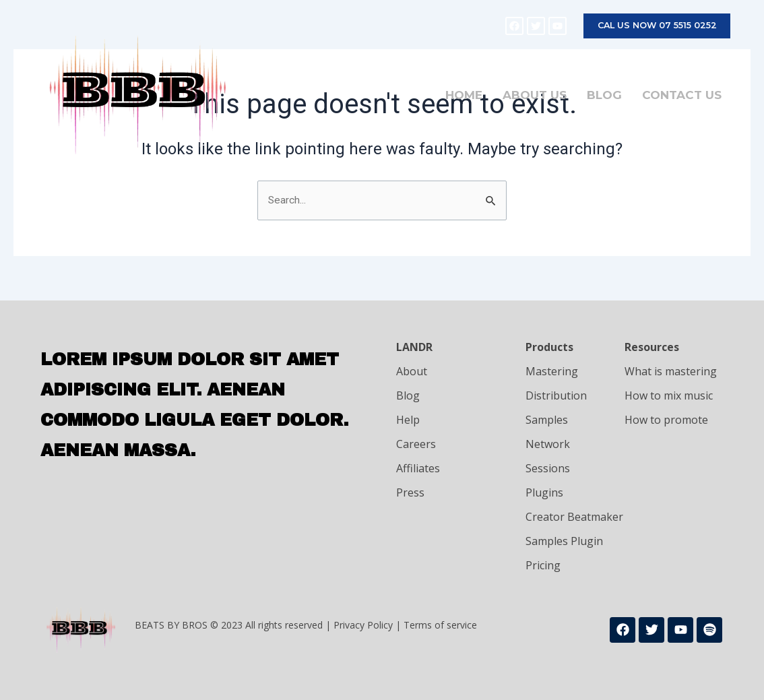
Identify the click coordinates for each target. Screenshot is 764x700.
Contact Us (680, 96)
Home (463, 96)
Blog (603, 96)
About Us (533, 96)
